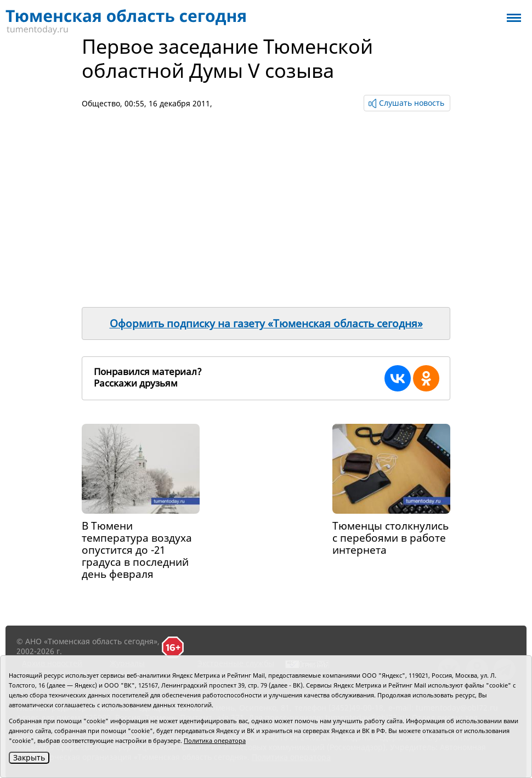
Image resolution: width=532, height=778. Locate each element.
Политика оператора (215, 740)
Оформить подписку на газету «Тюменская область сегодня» (266, 323)
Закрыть (29, 757)
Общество (101, 103)
